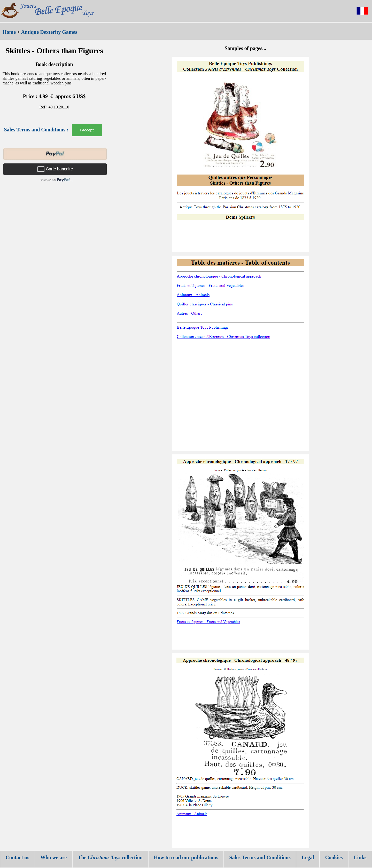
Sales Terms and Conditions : (36, 130)
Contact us (18, 857)
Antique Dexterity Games (49, 32)
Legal (308, 857)
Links (360, 857)
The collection (110, 857)
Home (9, 32)
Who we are (53, 857)
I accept (87, 130)
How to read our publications (186, 857)
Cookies (334, 857)
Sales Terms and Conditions (260, 857)
